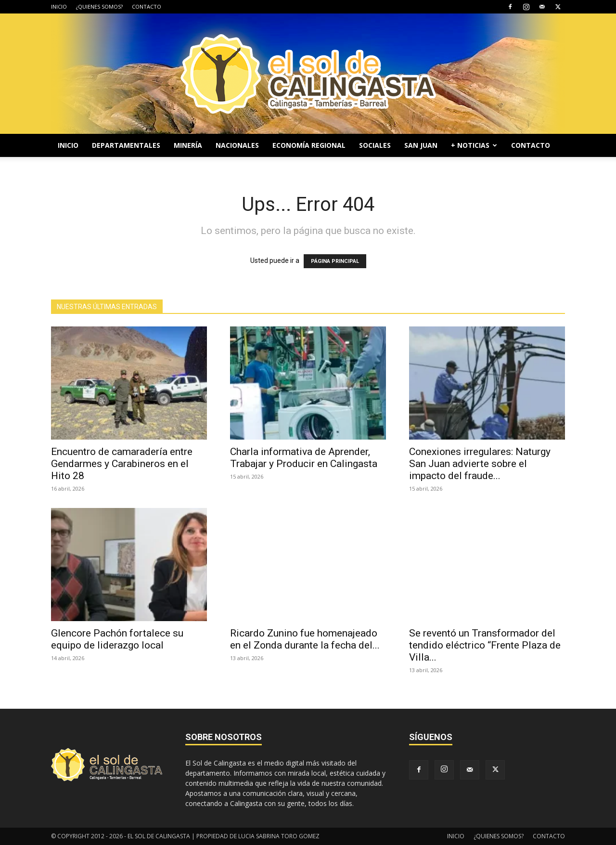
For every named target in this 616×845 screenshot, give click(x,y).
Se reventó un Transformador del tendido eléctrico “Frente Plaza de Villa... (485, 645)
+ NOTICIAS (474, 145)
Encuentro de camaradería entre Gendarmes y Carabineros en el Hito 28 (122, 464)
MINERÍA (188, 145)
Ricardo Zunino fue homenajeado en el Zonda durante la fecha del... (305, 639)
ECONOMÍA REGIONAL (309, 145)
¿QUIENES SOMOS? (99, 6)
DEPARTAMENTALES (126, 145)
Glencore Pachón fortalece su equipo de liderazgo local (117, 639)
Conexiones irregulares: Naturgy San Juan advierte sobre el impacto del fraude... (480, 464)
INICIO (59, 6)
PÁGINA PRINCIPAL (335, 261)
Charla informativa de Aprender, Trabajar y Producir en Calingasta (304, 458)
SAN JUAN (421, 145)
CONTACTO (147, 6)
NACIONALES (237, 145)
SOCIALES (375, 145)
